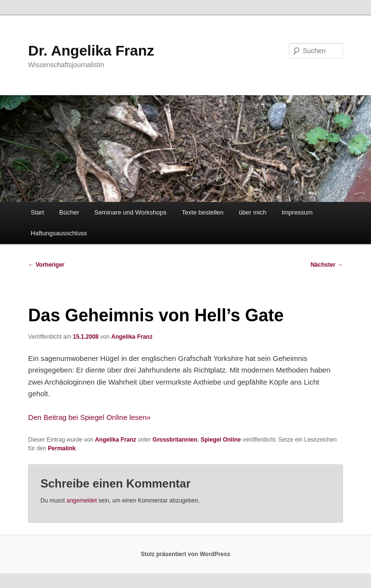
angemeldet (82, 501)
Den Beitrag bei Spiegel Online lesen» (89, 417)
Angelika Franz (132, 337)
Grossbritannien (175, 440)
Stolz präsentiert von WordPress (185, 554)
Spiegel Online (221, 440)
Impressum (297, 212)
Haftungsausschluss (59, 233)
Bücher (69, 212)
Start (37, 212)
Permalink (62, 448)
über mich (252, 212)
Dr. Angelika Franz (91, 50)
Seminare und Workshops (130, 212)
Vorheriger (46, 265)
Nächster (327, 265)
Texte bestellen (203, 212)
